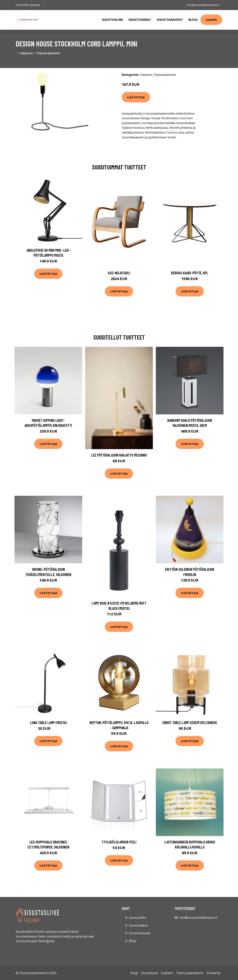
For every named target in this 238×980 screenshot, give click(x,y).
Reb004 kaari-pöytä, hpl (190, 273)
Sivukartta (214, 973)
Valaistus (26, 53)
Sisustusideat (140, 20)
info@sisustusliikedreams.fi (203, 5)
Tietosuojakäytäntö (190, 973)
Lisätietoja (136, 97)
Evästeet (167, 973)
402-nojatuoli (119, 273)
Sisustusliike (112, 20)
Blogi (193, 20)
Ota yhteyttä (149, 973)
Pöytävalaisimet (49, 53)
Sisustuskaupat (170, 20)
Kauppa (211, 20)
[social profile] (44, 5)
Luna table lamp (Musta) (48, 722)
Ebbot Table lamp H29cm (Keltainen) (190, 722)
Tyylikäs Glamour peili (119, 842)
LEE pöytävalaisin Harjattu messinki (119, 455)
